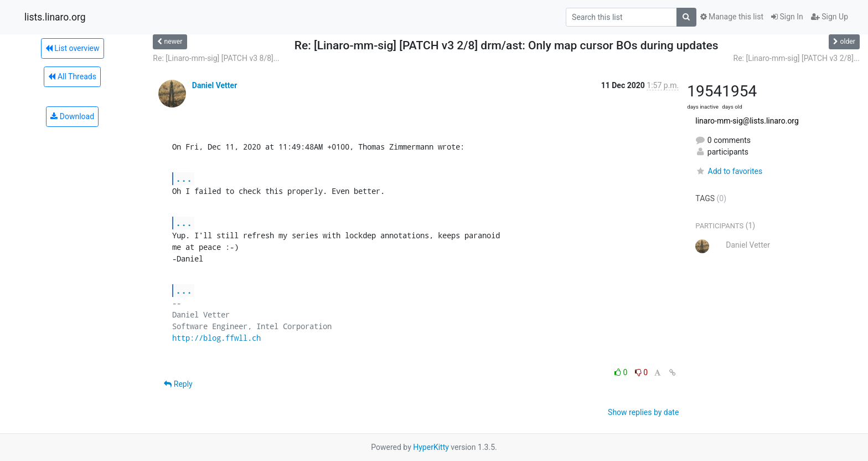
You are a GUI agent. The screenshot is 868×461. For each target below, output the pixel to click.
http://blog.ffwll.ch (216, 338)
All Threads (72, 76)
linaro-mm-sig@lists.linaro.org (747, 121)
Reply (178, 384)
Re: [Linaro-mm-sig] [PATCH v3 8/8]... (216, 58)
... (184, 178)
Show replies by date (643, 412)
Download (72, 116)
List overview (73, 48)
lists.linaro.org (55, 17)
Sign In (787, 17)
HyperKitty (431, 447)
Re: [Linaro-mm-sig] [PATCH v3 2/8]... (797, 58)
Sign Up (830, 17)
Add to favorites (729, 171)
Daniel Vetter (215, 85)
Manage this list (732, 17)
